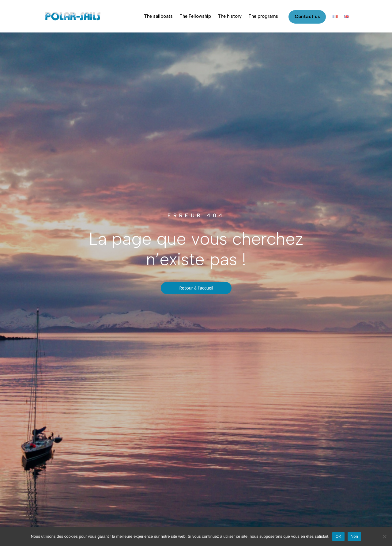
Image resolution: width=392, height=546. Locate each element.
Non (354, 536)
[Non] (384, 537)
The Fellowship (195, 16)
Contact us (307, 17)
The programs (263, 16)
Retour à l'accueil (196, 288)
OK (338, 536)
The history (230, 16)
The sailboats (158, 16)
